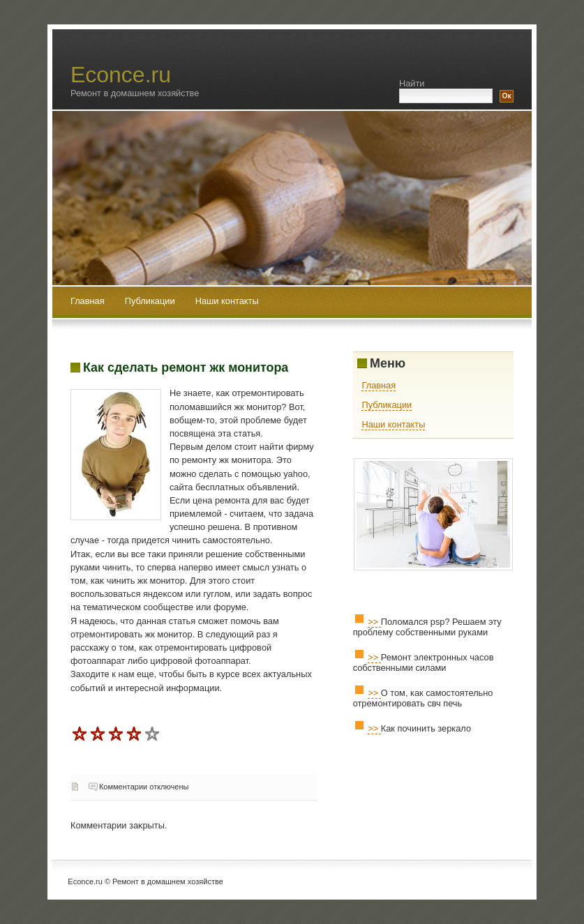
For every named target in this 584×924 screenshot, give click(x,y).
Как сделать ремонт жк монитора (186, 368)
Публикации (151, 301)
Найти (412, 83)
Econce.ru (121, 75)
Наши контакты (227, 301)
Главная (88, 301)
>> (374, 622)
